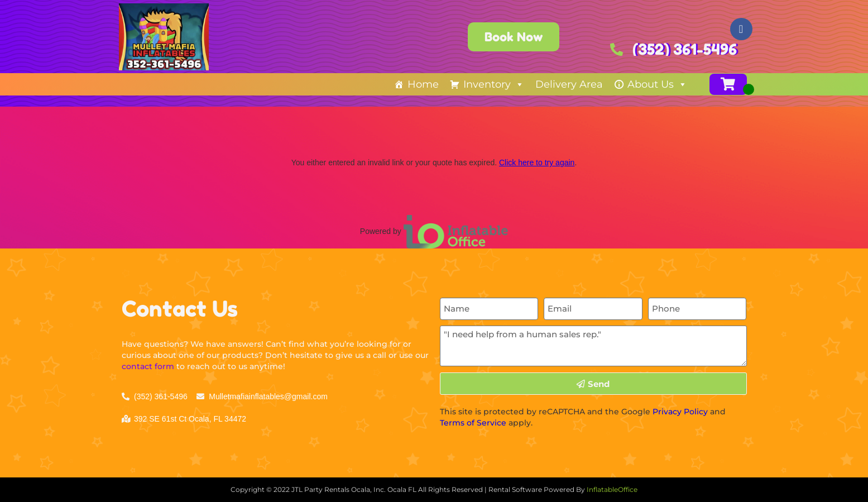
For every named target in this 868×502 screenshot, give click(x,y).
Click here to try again (537, 162)
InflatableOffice (612, 489)
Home (423, 84)
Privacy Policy (680, 412)
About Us (657, 84)
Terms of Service (473, 423)
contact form (148, 366)
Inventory (494, 84)
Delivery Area (569, 84)
